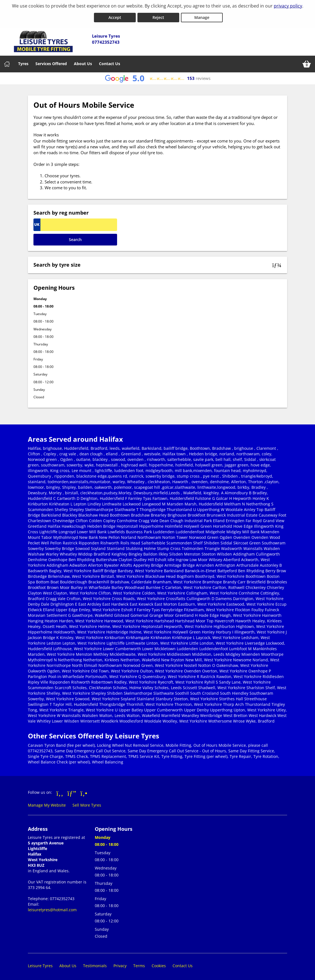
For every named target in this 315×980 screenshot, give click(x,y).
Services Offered (51, 62)
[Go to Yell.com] (84, 792)
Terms (139, 965)
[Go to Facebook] (60, 792)
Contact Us (110, 62)
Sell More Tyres (87, 804)
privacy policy (288, 6)
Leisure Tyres (40, 965)
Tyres (23, 62)
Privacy (120, 965)
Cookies (159, 965)
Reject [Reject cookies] (158, 16)
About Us (83, 62)
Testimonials (95, 965)
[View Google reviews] (158, 77)
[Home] (7, 63)
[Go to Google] (72, 792)
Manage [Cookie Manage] (202, 16)
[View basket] (307, 63)
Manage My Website (47, 804)
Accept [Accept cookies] (115, 16)
